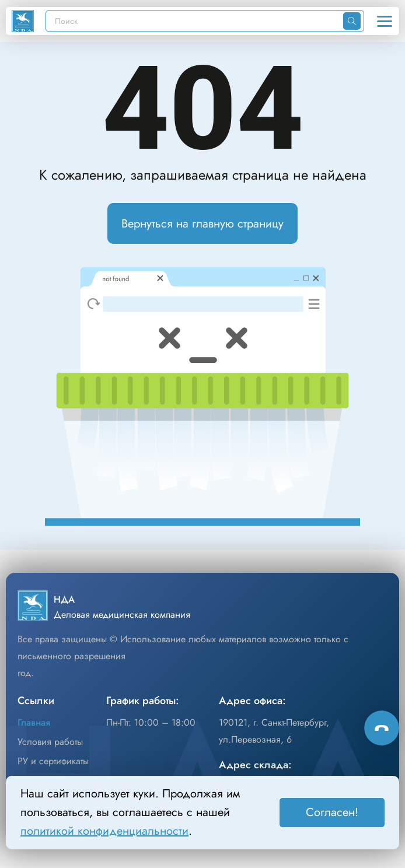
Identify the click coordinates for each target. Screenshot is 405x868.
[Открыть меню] (385, 21)
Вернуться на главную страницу (202, 224)
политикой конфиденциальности (104, 831)
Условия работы (50, 742)
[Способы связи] (382, 728)
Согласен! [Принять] (332, 812)
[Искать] (352, 21)
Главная (34, 722)
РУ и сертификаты (53, 761)
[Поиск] (195, 21)
